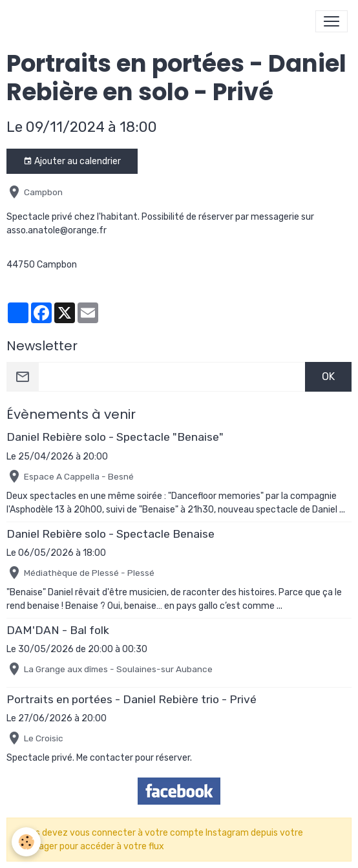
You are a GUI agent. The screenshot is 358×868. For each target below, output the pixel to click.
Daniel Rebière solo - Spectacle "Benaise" (115, 437)
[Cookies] (26, 842)
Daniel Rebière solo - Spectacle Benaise (111, 534)
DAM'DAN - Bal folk (58, 630)
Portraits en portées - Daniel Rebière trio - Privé (132, 699)
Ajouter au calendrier (72, 162)
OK (328, 376)
